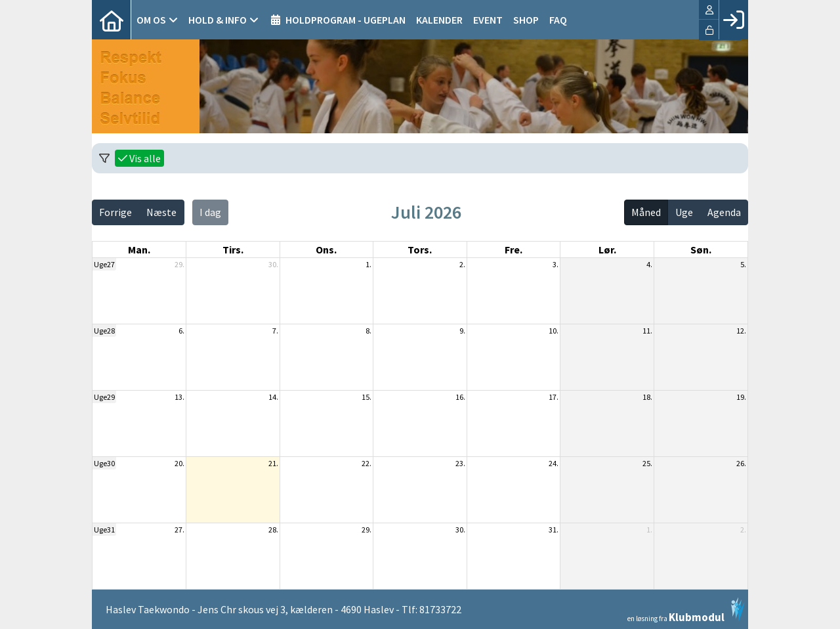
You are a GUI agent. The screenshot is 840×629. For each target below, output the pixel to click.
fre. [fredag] (514, 249)
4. (649, 264)
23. (460, 463)
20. (179, 463)
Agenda (724, 212)
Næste (161, 212)
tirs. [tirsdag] (233, 249)
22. (367, 463)
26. (741, 463)
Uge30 (104, 463)
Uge (684, 212)
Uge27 (104, 264)
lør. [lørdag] (607, 249)
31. (554, 530)
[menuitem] (112, 20)
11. (647, 331)
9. (462, 331)
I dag (210, 212)
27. (179, 530)
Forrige (115, 212)
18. (647, 397)
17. (554, 397)
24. (554, 463)
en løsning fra (686, 610)
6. (181, 331)
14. (273, 397)
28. (273, 530)
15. (367, 397)
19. (741, 397)
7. (275, 331)
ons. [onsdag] (326, 249)
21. (273, 463)
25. (647, 463)
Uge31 (104, 530)
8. (368, 331)
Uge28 (104, 331)
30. (273, 264)
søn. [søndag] (701, 249)
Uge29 (104, 397)
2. (462, 264)
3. (556, 264)
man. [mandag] (139, 249)
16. (460, 397)
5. (743, 264)
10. (554, 331)
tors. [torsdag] (420, 249)
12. (741, 331)
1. (368, 264)
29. (179, 264)
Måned (646, 212)
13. (179, 397)
